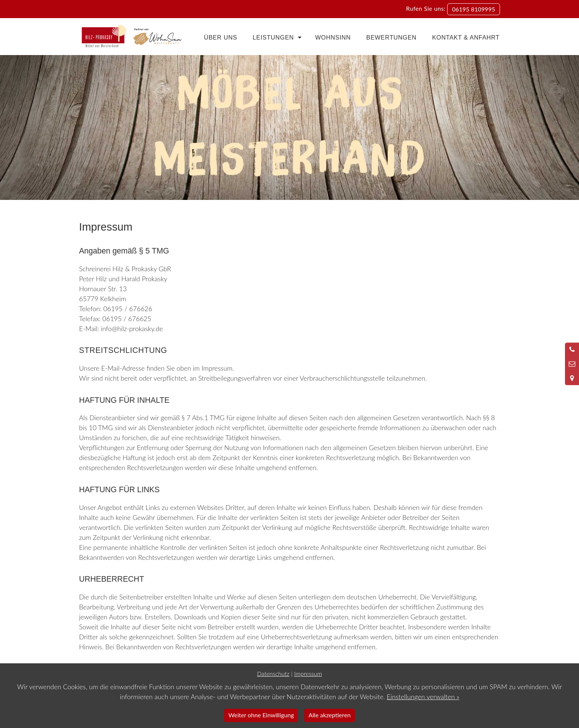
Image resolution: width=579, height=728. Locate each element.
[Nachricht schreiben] (572, 364)
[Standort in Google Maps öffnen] (572, 378)
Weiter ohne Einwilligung (261, 715)
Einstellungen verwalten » (423, 697)
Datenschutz (273, 673)
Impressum (308, 673)
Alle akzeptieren (330, 715)
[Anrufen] (572, 350)
